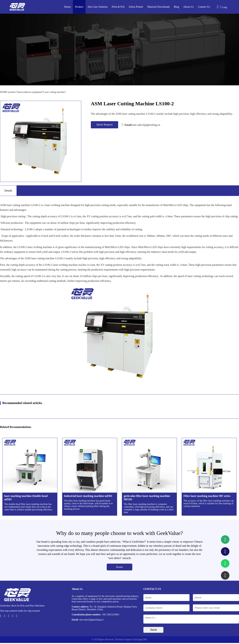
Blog (176, 7)
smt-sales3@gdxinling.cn (141, 125)
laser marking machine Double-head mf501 (26, 498)
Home (68, 7)
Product (79, 7)
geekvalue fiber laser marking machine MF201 (147, 498)
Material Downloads (159, 7)
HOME (3, 92)
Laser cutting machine (54, 92)
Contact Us (204, 7)
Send (153, 631)
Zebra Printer (136, 7)
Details (120, 567)
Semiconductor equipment (30, 92)
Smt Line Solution (98, 7)
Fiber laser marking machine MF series (207, 496)
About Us (188, 7)
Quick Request (105, 125)
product (12, 92)
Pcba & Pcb (118, 7)
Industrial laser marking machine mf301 (88, 496)
